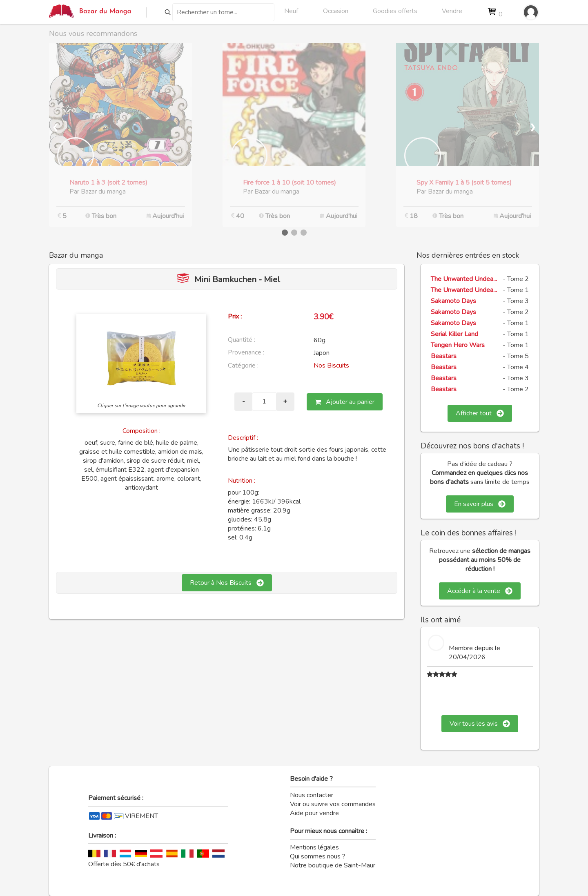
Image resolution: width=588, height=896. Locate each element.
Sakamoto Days (453, 301)
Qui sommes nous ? (318, 856)
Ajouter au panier (345, 402)
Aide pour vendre (314, 813)
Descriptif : (243, 438)
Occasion (336, 11)
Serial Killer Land (454, 334)
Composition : (141, 431)
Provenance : (246, 352)
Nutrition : (242, 481)
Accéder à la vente (480, 591)
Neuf (291, 11)
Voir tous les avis (480, 724)
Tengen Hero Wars (458, 345)
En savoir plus (480, 504)
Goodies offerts (395, 11)
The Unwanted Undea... (464, 279)
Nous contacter (312, 795)
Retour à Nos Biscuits (227, 583)
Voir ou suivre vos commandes (333, 804)
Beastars (444, 356)
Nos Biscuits (331, 366)
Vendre (452, 11)
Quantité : (242, 340)
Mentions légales (314, 847)
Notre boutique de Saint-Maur (333, 865)
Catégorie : (243, 366)
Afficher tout (480, 413)
